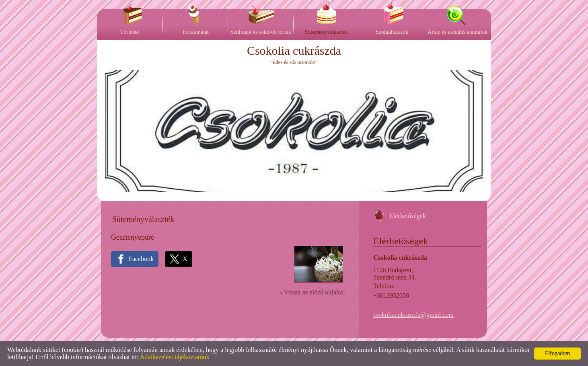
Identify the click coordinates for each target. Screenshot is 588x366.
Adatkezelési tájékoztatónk (175, 357)
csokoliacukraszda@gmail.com (413, 315)
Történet (130, 32)
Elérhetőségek (408, 216)
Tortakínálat (195, 32)
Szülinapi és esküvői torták (261, 32)
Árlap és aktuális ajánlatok (457, 32)
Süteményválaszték (326, 32)
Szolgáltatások (392, 32)
